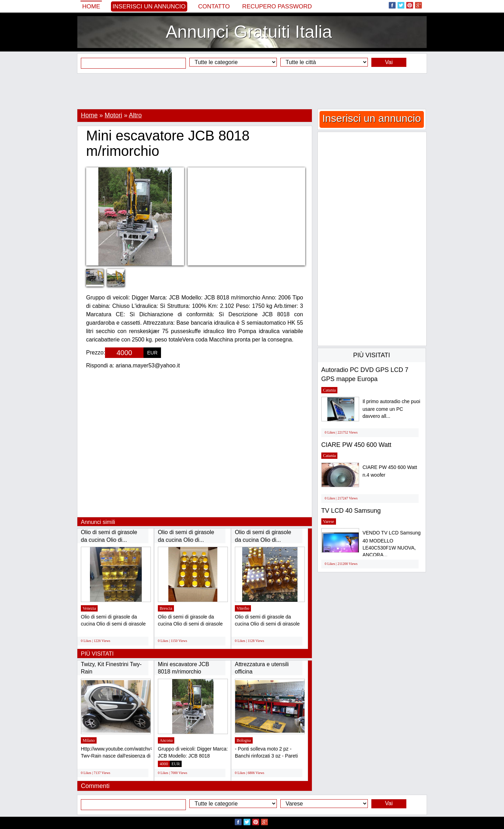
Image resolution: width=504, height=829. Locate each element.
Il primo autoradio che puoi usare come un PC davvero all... (391, 409)
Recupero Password (277, 6)
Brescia (166, 608)
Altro (135, 115)
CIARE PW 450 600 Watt (356, 445)
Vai (389, 62)
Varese (329, 521)
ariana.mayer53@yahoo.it (148, 365)
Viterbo (243, 608)
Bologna (244, 740)
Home (91, 6)
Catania (330, 390)
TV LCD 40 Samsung (351, 511)
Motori (113, 115)
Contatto (214, 6)
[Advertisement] (252, 91)
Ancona (166, 740)
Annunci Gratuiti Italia (249, 32)
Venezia (89, 608)
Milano (89, 740)
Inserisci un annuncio (149, 6)
